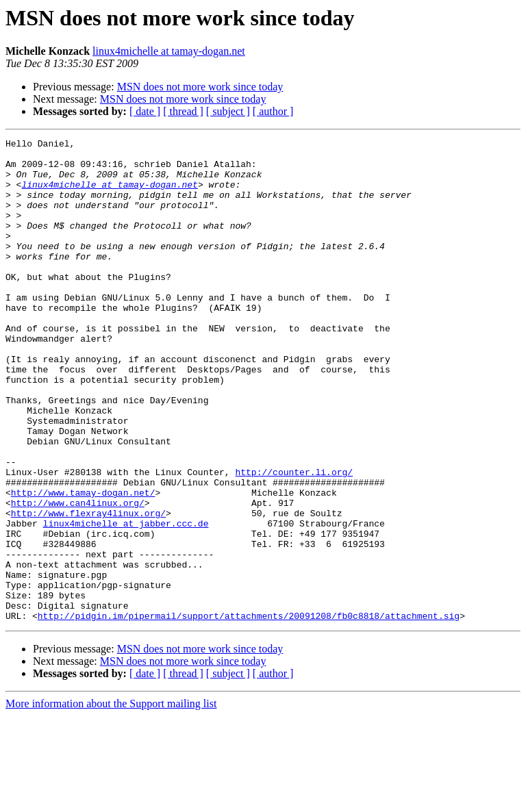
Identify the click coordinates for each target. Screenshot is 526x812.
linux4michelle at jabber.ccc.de (126, 601)
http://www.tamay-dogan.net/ (83, 564)
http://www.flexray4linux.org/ (88, 589)
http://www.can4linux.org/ (78, 576)
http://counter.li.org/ (294, 540)
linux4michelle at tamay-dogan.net (169, 51)
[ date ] (145, 111)
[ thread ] (183, 111)
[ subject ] (228, 111)
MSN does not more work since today (200, 87)
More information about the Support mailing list (111, 800)
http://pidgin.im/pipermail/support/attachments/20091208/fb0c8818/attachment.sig (249, 712)
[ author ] (273, 111)
